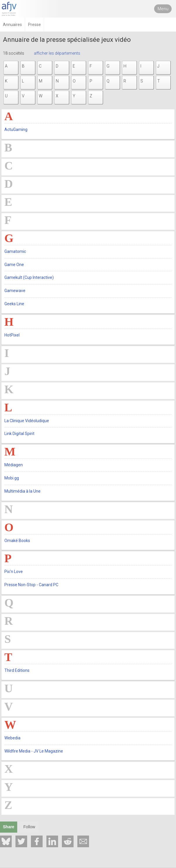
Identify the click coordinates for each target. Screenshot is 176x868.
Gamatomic (15, 251)
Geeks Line (14, 304)
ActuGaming (16, 130)
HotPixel (12, 335)
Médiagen (14, 465)
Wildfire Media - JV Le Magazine (34, 751)
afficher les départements (57, 53)
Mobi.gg (12, 478)
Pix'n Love (14, 572)
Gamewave (15, 291)
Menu (163, 9)
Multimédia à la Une (22, 491)
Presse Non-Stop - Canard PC (31, 585)
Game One (14, 265)
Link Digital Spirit (19, 434)
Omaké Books (17, 541)
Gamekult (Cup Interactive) (29, 277)
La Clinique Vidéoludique (27, 421)
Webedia (12, 738)
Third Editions (17, 670)
